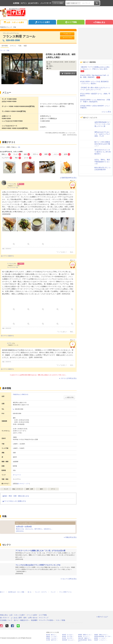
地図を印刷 (69, 397)
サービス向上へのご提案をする (14, 501)
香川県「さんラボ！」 (68, 638)
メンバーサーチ (46, 3)
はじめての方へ (34, 3)
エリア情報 (71, 22)
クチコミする (67, 38)
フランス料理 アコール (19, 36)
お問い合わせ (33, 618)
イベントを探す (42, 22)
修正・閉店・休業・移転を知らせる (16, 496)
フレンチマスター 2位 (12, 188)
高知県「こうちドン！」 (101, 640)
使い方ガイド (5, 618)
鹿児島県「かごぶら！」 (69, 640)
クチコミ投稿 (58, 3)
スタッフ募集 (61, 620)
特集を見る (99, 22)
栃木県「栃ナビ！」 (52, 635)
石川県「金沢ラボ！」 (52, 640)
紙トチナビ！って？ (23, 484)
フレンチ (3, 50)
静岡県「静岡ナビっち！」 (86, 635)
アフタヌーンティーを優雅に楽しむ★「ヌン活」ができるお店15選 (40, 551)
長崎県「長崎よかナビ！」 (102, 635)
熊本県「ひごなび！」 (68, 635)
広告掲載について (6, 620)
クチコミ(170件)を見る (68, 378)
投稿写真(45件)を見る (68, 178)
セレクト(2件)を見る (68, 579)
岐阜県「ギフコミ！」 (84, 636)
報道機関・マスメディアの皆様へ (43, 620)
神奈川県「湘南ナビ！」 (85, 638)
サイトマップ (44, 618)
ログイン (24, 3)
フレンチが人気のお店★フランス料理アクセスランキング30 (38, 565)
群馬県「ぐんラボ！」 (52, 638)
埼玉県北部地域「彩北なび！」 (85, 641)
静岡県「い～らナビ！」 (101, 638)
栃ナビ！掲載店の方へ (22, 620)
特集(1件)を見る (70, 537)
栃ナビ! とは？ (102, 617)
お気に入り (67, 34)
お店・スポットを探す (14, 22)
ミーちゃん (10, 184)
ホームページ (17, 475)
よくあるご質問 (16, 618)
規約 (25, 618)
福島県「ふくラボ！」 (52, 636)
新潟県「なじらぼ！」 (68, 636)
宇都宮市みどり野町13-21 (21, 394)
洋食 (8, 50)
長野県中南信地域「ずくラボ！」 (103, 636)
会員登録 (16, 3)
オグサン (10, 343)
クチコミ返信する (7, 256)
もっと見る (106, 112)
